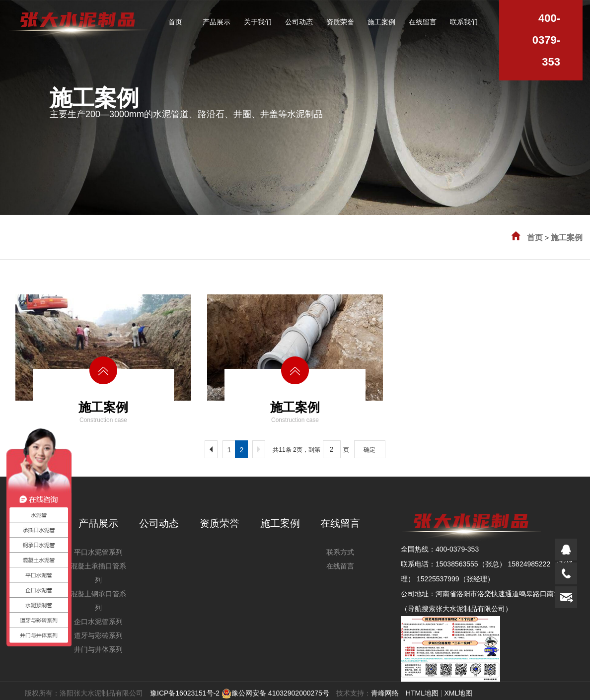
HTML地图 (422, 693)
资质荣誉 (220, 523)
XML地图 (458, 693)
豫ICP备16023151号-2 (185, 693)
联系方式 (340, 552)
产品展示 (98, 523)
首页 (535, 238)
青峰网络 (385, 693)
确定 (369, 450)
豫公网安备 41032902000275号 (275, 693)
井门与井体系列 (98, 649)
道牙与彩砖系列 (98, 635)
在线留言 (340, 523)
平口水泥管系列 (98, 552)
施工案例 (567, 238)
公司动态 (159, 523)
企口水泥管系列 (98, 622)
